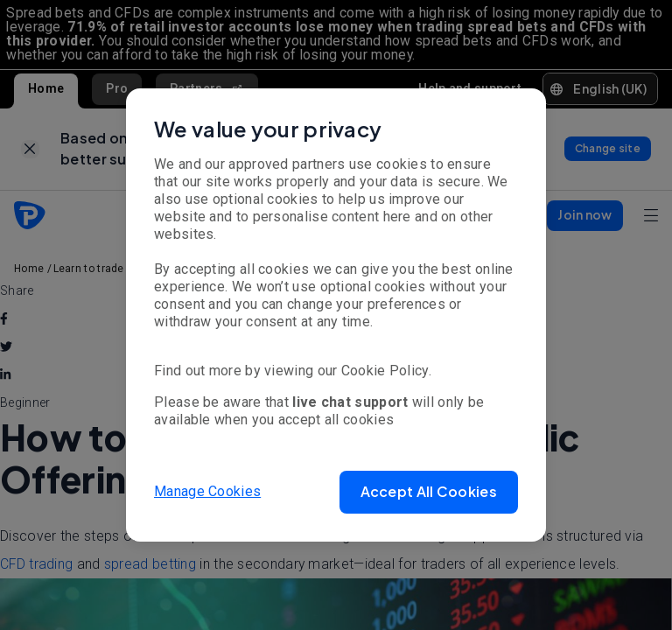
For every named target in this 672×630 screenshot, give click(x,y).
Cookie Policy (385, 371)
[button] (429, 492)
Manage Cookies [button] (207, 491)
